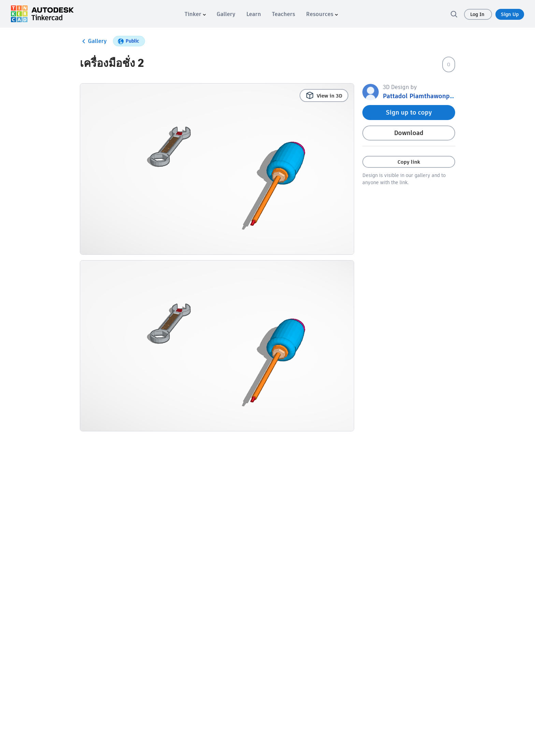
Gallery (93, 41)
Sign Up (510, 14)
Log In (478, 14)
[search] (454, 14)
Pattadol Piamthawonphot (421, 96)
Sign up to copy (409, 112)
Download (409, 133)
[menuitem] (195, 14)
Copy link (409, 162)
